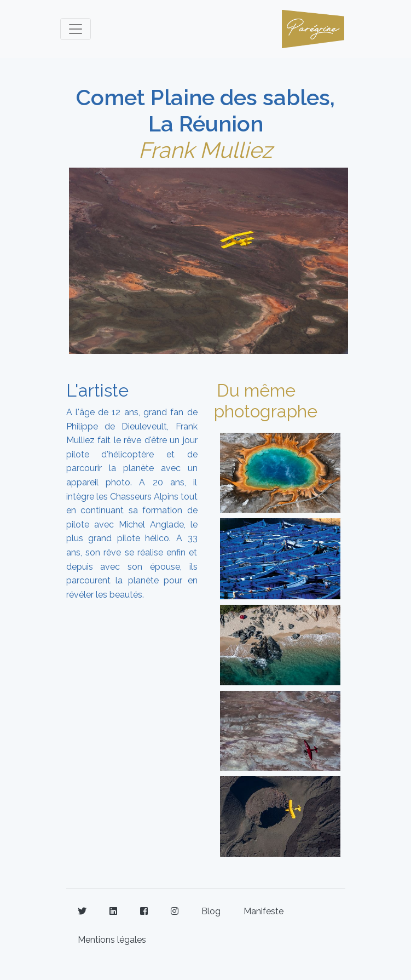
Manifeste (264, 911)
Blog (211, 911)
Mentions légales (112, 940)
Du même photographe (266, 401)
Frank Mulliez (206, 150)
